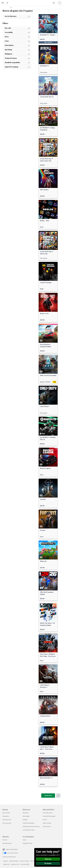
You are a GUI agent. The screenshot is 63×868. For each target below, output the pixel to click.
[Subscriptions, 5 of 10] (17, 45)
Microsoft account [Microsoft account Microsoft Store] (48, 813)
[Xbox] (6, 8)
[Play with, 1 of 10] (17, 28)
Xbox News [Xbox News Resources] (26, 813)
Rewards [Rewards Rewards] (5, 840)
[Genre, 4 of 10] (17, 41)
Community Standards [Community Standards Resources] (28, 823)
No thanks (48, 863)
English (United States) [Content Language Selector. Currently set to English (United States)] (12, 849)
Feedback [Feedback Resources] (25, 820)
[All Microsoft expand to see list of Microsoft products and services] (3, 3)
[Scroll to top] (58, 796)
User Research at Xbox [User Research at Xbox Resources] (29, 830)
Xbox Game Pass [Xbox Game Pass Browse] (7, 820)
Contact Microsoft (14, 861)
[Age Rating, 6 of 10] (17, 50)
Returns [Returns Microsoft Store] (45, 820)
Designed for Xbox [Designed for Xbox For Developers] (27, 843)
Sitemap (5, 861)
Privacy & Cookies (24, 861)
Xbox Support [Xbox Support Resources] (26, 816)
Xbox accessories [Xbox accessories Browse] (7, 823)
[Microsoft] (31, 2)
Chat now (48, 859)
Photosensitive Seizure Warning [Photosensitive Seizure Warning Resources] (31, 826)
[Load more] (48, 796)
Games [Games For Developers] (25, 840)
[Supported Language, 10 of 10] (17, 67)
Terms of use (34, 861)
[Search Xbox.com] (8, 3)
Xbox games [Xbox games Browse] (6, 816)
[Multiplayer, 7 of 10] (17, 54)
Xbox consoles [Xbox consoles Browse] (6, 813)
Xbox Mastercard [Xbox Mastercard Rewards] (7, 843)
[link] (48, 29)
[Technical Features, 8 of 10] (17, 58)
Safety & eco (7, 864)
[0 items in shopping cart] (54, 3)
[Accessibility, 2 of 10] (17, 32)
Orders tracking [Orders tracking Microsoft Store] (47, 823)
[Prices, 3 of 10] (17, 37)
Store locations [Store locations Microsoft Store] (47, 826)
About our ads (15, 864)
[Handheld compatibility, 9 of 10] (17, 63)
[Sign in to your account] (60, 3)
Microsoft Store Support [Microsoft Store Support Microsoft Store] (49, 816)
